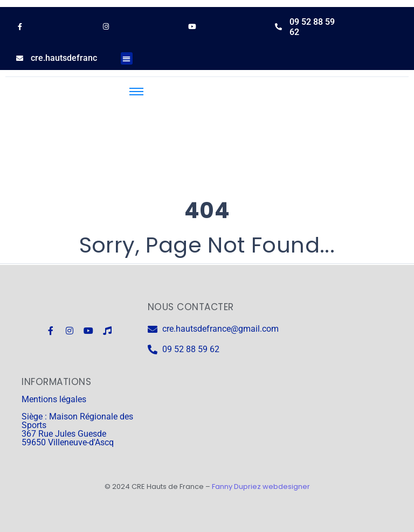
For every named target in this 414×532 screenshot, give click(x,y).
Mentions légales (54, 399)
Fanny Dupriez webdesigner (261, 486)
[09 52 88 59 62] (278, 27)
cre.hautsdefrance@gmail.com (90, 58)
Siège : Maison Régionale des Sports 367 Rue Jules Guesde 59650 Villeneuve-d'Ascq (77, 429)
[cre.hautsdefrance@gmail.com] (20, 58)
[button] (127, 58)
